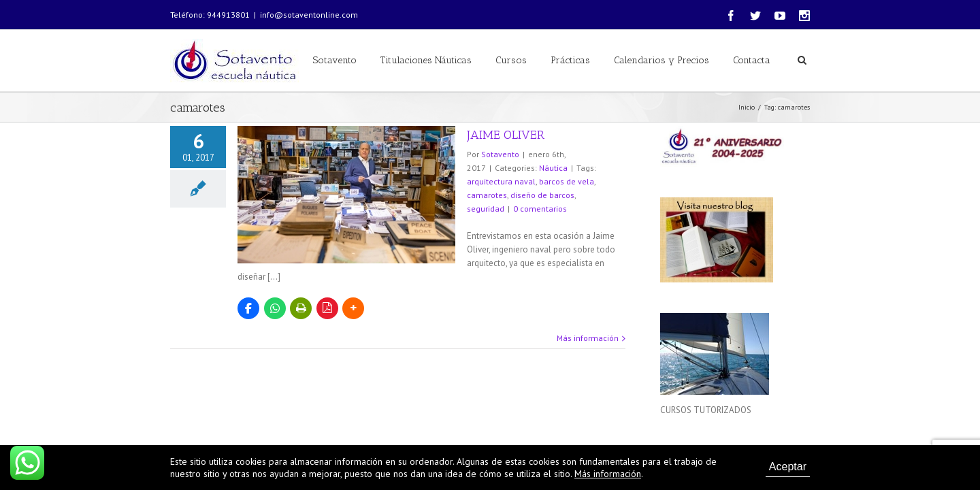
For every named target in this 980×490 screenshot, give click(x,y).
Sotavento (335, 60)
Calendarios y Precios (661, 60)
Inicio (747, 107)
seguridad (486, 209)
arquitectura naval (501, 181)
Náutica (553, 168)
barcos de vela (567, 181)
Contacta (752, 60)
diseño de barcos (542, 195)
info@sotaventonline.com (309, 15)
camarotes (487, 195)
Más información (588, 338)
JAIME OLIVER (506, 135)
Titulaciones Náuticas (426, 60)
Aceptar (788, 467)
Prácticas (570, 60)
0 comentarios (540, 209)
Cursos (511, 60)
